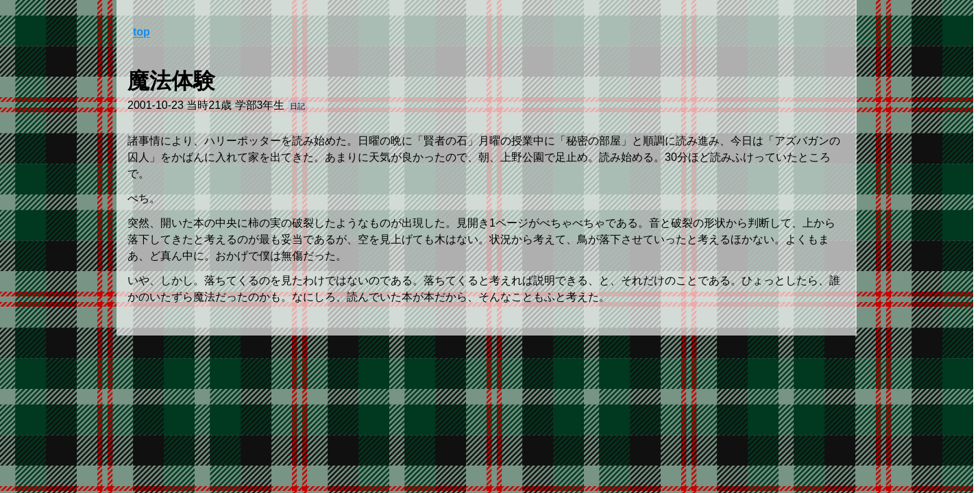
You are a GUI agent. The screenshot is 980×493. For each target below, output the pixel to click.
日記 (297, 106)
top (142, 32)
